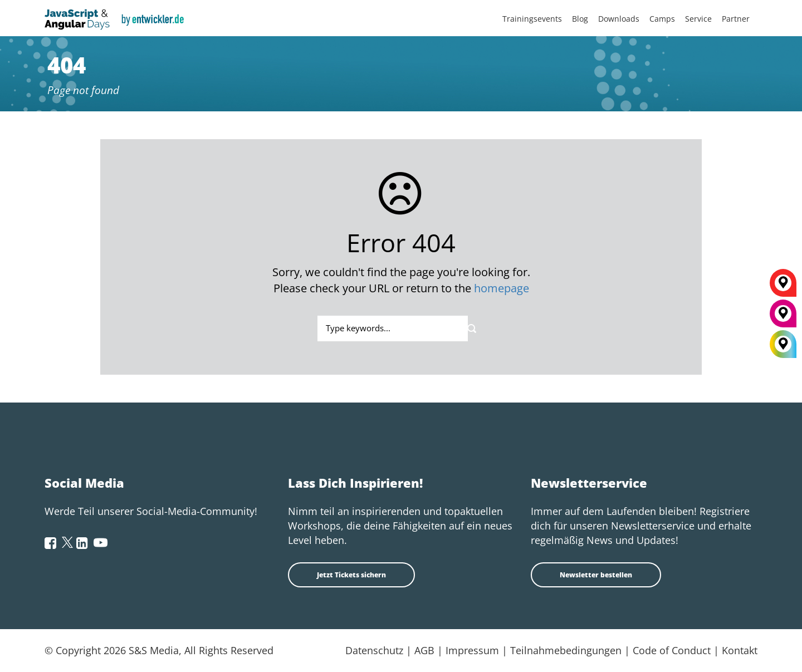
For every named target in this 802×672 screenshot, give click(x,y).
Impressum (472, 650)
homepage (502, 288)
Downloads (619, 19)
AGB (424, 650)
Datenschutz (374, 650)
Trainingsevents (532, 19)
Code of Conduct (672, 650)
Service (698, 19)
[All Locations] (783, 344)
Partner (736, 19)
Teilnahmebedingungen (566, 650)
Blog (580, 19)
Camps (662, 19)
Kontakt (740, 650)
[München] (783, 317)
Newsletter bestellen (596, 575)
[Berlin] (783, 287)
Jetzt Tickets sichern (351, 575)
